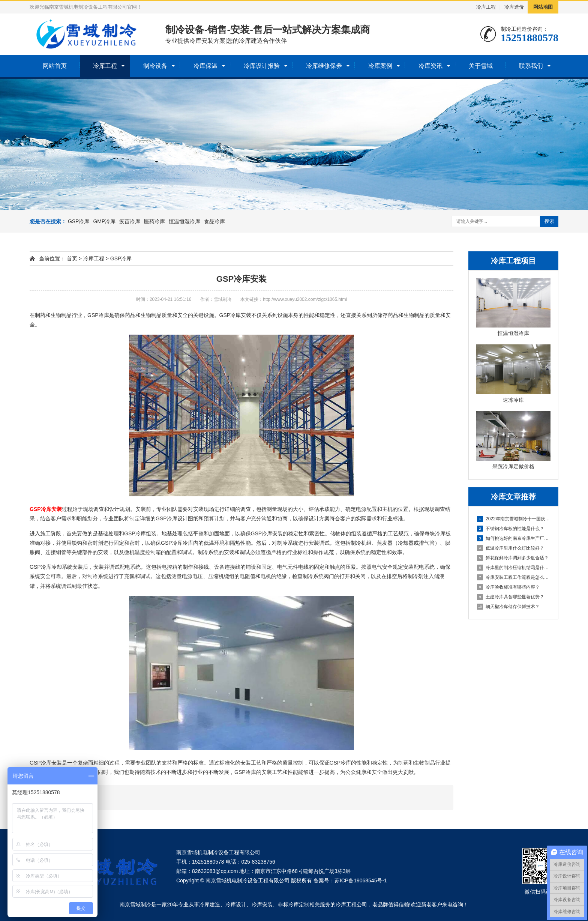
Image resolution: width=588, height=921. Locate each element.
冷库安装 (262, 904)
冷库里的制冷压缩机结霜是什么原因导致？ (514, 568)
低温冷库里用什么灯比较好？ (511, 548)
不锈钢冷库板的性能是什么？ (511, 529)
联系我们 (531, 66)
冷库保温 (205, 66)
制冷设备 (155, 66)
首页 (72, 258)
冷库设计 (236, 904)
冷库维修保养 (324, 66)
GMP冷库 (104, 221)
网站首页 (55, 66)
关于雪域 (481, 66)
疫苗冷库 (130, 221)
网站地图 (543, 7)
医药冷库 (154, 221)
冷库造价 (514, 7)
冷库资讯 (430, 66)
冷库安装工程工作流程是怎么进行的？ (514, 577)
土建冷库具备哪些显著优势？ (511, 597)
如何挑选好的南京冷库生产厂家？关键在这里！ (514, 538)
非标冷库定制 (294, 904)
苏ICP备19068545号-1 (361, 880)
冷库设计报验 (262, 66)
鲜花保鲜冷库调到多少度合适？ (513, 558)
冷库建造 (210, 904)
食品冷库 (214, 221)
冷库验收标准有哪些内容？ (508, 587)
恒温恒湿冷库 (184, 221)
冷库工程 (486, 7)
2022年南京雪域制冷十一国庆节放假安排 (514, 519)
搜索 (549, 221)
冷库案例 (380, 66)
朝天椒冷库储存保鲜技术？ (508, 607)
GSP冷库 (79, 221)
